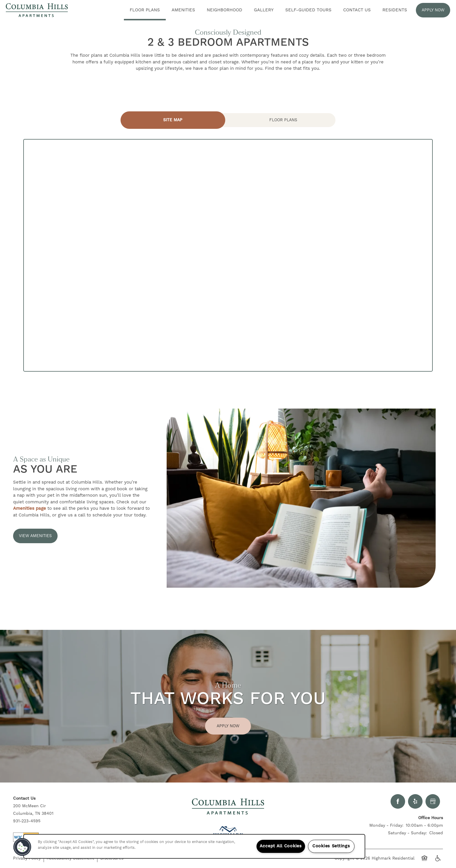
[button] (433, 10)
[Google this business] (433, 801)
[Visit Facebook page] (398, 801)
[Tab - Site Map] (173, 120)
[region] (194, 846)
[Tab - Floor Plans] (283, 120)
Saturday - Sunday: (407, 833)
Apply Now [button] (228, 726)
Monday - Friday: (386, 826)
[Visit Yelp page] (415, 801)
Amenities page (30, 508)
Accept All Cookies (281, 846)
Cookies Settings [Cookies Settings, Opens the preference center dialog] (331, 846)
